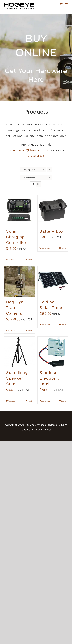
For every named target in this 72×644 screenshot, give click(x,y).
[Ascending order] (50, 170)
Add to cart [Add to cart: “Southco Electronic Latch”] (46, 401)
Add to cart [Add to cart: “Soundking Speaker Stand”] (12, 401)
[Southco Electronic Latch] (53, 352)
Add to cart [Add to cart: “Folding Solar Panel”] (46, 325)
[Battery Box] (53, 211)
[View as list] (38, 184)
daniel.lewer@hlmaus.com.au (29, 150)
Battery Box (52, 231)
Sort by (28, 170)
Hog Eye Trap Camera (15, 308)
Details (30, 259)
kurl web (46, 429)
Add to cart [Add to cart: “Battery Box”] (46, 248)
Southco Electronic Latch (50, 378)
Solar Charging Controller (16, 237)
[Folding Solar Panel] (53, 281)
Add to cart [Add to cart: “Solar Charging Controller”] (12, 259)
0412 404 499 (36, 156)
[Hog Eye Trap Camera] (19, 281)
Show (28, 178)
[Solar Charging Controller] (19, 211)
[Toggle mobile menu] (67, 4)
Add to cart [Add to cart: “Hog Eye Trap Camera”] (12, 330)
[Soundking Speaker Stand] (19, 352)
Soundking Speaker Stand (17, 378)
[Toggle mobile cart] (61, 4)
